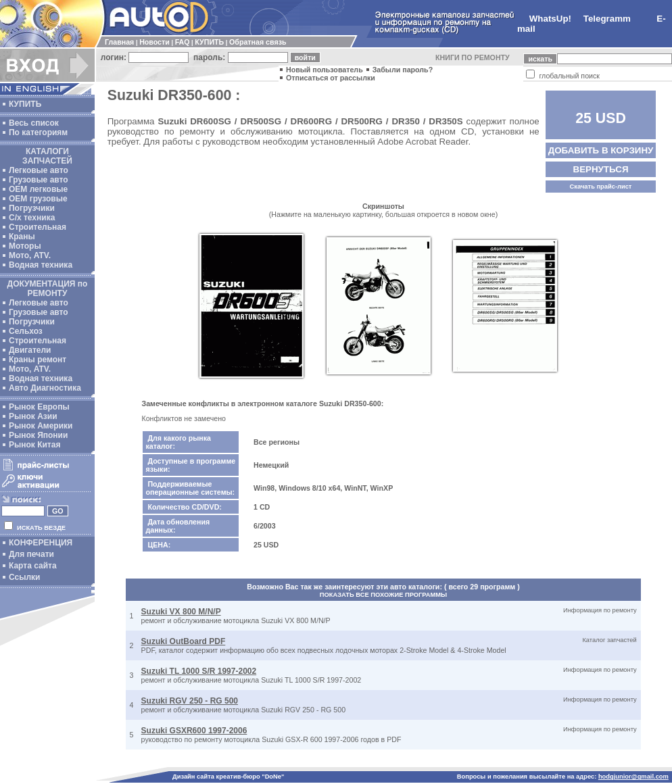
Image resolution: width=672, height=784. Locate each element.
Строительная (38, 227)
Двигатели (30, 350)
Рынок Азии (33, 416)
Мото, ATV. (30, 255)
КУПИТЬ (209, 42)
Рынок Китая (34, 445)
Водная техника (41, 265)
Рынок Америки (41, 426)
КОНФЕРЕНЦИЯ (41, 543)
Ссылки (24, 577)
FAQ (183, 42)
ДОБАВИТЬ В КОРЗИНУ (601, 150)
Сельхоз (26, 331)
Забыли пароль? (403, 70)
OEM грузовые (38, 199)
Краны (22, 237)
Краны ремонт (38, 360)
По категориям (38, 132)
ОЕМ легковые (38, 189)
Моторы (25, 246)
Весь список (34, 123)
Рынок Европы (39, 407)
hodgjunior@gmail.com (633, 777)
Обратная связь (258, 42)
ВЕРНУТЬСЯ (601, 169)
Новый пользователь (325, 70)
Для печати (31, 554)
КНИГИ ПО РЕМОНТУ (473, 57)
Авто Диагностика (45, 388)
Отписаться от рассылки (331, 78)
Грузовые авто (39, 180)
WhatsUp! (550, 19)
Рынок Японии (38, 435)
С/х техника (32, 218)
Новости (154, 42)
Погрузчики (32, 208)
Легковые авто (39, 170)
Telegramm (607, 19)
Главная (119, 42)
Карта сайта (33, 566)
